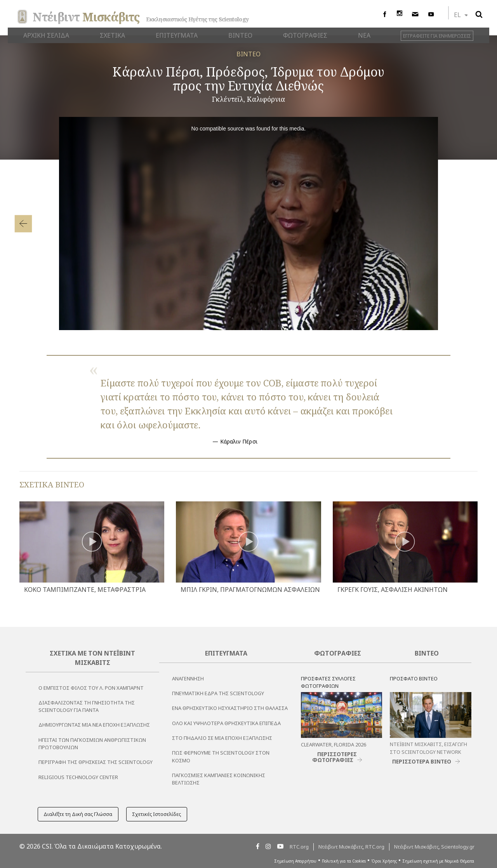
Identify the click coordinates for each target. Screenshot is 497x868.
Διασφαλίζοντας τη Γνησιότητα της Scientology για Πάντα (87, 706)
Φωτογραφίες (338, 653)
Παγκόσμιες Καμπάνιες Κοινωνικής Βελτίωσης (219, 779)
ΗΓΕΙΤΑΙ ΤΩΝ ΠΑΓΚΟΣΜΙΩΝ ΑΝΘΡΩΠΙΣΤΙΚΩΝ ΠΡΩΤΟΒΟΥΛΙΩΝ (92, 744)
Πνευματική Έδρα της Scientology (218, 693)
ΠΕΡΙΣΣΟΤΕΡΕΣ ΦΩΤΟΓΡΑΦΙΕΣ (335, 757)
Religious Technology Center (78, 777)
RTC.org (299, 847)
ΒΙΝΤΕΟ (248, 54)
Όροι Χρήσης (384, 861)
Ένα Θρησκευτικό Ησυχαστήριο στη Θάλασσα (230, 708)
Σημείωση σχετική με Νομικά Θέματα (438, 861)
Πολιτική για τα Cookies (344, 861)
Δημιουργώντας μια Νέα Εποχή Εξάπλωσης (94, 725)
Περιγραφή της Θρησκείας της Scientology (96, 762)
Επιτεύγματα (226, 653)
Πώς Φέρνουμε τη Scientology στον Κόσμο (221, 756)
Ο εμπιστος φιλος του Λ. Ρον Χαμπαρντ (91, 688)
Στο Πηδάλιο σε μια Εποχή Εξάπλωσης (222, 738)
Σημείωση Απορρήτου (295, 861)
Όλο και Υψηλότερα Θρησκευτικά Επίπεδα (226, 723)
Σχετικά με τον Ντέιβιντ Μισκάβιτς (92, 658)
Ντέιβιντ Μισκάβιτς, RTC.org (351, 847)
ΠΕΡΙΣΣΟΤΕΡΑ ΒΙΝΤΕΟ (422, 761)
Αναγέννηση (188, 678)
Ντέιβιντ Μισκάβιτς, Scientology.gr (434, 847)
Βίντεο (427, 653)
